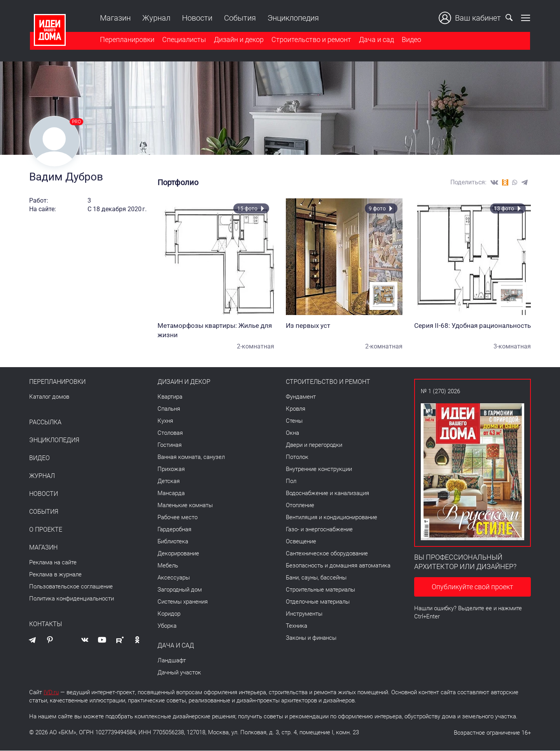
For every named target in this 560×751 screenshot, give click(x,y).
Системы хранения (183, 602)
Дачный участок (179, 673)
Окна (292, 433)
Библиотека (173, 542)
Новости (196, 18)
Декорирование (178, 554)
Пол (291, 481)
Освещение (301, 542)
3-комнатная (512, 347)
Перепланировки (126, 40)
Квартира (170, 397)
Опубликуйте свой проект (472, 587)
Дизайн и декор (238, 40)
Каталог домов (49, 397)
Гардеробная (174, 530)
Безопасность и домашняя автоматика (338, 566)
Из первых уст (344, 326)
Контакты (45, 625)
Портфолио (178, 183)
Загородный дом (180, 590)
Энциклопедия (292, 18)
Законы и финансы (311, 638)
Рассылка (45, 423)
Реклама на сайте (53, 563)
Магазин (115, 18)
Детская (169, 481)
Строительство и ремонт (311, 40)
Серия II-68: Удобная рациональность (472, 326)
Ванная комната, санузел (191, 457)
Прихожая (171, 469)
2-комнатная (255, 347)
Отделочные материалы (318, 602)
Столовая (170, 433)
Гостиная (170, 445)
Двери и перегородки (314, 445)
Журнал (156, 18)
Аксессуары (174, 578)
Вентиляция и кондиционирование (332, 518)
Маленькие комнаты (185, 506)
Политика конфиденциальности (72, 599)
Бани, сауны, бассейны (316, 578)
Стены (294, 421)
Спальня (169, 409)
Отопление (300, 506)
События (239, 18)
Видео (411, 40)
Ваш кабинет (471, 18)
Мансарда (171, 494)
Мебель (168, 566)
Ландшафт (172, 661)
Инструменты (304, 614)
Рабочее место (178, 518)
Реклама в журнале (55, 575)
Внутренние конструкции (319, 469)
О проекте (46, 530)
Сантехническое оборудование (327, 554)
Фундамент (301, 397)
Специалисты (183, 40)
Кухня (165, 421)
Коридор (169, 614)
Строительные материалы (320, 590)
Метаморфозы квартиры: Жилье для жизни (216, 331)
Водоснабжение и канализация (327, 494)
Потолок (297, 457)
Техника (297, 626)
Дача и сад (376, 40)
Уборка (167, 626)
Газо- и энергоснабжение (319, 530)
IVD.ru (51, 693)
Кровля (296, 409)
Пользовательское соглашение (71, 587)
